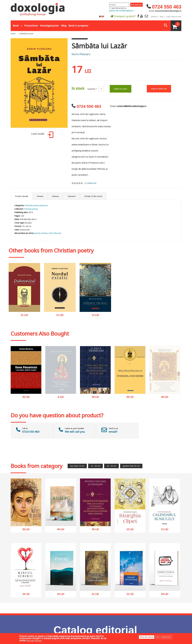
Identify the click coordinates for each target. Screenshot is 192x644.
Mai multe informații (34, 641)
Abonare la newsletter (103, 23)
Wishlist (154, 17)
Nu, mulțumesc (164, 637)
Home (13, 34)
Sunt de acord (147, 637)
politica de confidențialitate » (122, 11)
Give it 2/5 (75, 183)
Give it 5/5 (82, 183)
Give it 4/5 (80, 183)
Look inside (42, 135)
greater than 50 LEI (131, 466)
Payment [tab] (72, 196)
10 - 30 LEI (95, 466)
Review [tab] (40, 196)
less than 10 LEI (77, 466)
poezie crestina (41, 233)
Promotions (31, 26)
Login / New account (174, 17)
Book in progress (78, 26)
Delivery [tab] (55, 196)
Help (161, 17)
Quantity (92, 89)
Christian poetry (31, 209)
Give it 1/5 (73, 183)
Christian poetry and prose (36, 205)
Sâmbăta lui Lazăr (26, 34)
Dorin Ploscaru (81, 54)
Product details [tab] (22, 196)
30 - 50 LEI (111, 466)
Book (16, 26)
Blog (64, 26)
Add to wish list (159, 89)
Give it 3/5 (77, 183)
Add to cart (121, 89)
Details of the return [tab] (93, 196)
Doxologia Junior (50, 26)
